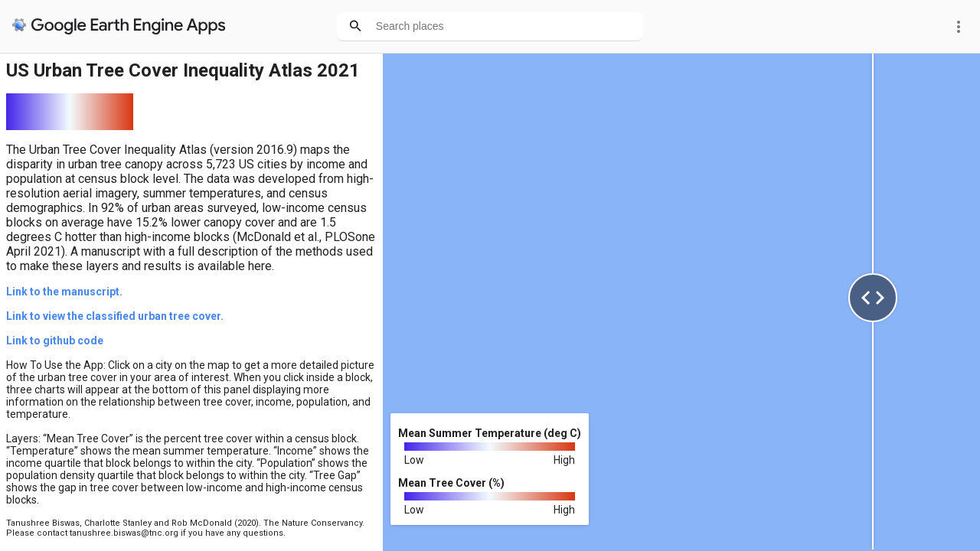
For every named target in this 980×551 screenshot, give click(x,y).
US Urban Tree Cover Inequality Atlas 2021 (183, 70)
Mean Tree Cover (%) (451, 483)
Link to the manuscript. (64, 292)
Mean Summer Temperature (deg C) (490, 433)
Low (414, 460)
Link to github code (55, 341)
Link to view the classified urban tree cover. (115, 316)
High (564, 460)
